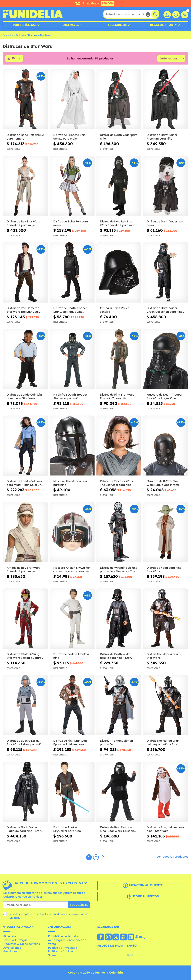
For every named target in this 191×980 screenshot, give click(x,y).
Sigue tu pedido (143, 897)
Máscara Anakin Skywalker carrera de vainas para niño (72, 570)
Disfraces (71, 25)
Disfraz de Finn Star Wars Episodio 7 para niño (117, 397)
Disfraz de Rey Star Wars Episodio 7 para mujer (23, 224)
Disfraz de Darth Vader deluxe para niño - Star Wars (115, 656)
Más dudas (10, 952)
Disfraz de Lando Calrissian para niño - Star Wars (25, 397)
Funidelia (8, 35)
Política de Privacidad (63, 948)
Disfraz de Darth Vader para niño (119, 137)
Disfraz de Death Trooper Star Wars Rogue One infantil (70, 310)
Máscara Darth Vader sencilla (114, 310)
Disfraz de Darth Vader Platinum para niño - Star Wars (24, 829)
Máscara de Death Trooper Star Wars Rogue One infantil (165, 397)
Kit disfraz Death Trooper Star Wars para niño (70, 397)
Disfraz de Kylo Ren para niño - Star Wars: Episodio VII (117, 829)
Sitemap (54, 955)
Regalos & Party (163, 25)
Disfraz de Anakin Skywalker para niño (67, 829)
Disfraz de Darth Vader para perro (165, 224)
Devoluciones (12, 948)
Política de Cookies (61, 952)
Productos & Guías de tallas (21, 944)
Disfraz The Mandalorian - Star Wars (164, 656)
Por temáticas (25, 25)
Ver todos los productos (172, 857)
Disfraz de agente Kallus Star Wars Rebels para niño (25, 743)
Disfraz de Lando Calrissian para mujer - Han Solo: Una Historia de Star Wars (25, 483)
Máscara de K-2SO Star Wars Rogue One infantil (163, 483)
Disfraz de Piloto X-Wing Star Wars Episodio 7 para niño (24, 656)
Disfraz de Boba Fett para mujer (71, 224)
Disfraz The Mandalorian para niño (116, 743)
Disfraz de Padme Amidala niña (71, 656)
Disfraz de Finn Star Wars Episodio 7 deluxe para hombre (70, 743)
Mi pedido (9, 936)
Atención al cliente (143, 886)
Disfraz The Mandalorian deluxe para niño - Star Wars (163, 743)
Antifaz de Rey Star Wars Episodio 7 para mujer (23, 570)
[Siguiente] (103, 857)
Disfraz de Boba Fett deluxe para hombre (25, 137)
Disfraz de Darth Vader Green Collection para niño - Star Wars (165, 310)
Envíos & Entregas (15, 940)
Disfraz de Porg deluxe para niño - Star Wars (165, 829)
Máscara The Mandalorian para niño (71, 483)
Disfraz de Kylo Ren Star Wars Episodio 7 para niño (118, 224)
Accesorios (117, 25)
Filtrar (17, 59)
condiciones (60, 914)
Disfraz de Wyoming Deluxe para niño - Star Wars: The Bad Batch (119, 570)
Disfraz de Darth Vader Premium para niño (162, 137)
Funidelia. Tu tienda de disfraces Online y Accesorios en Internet (33, 14)
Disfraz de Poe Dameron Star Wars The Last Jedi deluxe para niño (23, 310)
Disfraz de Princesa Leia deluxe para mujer (69, 137)
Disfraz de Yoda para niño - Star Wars (165, 570)
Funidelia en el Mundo (63, 936)
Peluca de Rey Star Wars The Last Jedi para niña (116, 483)
